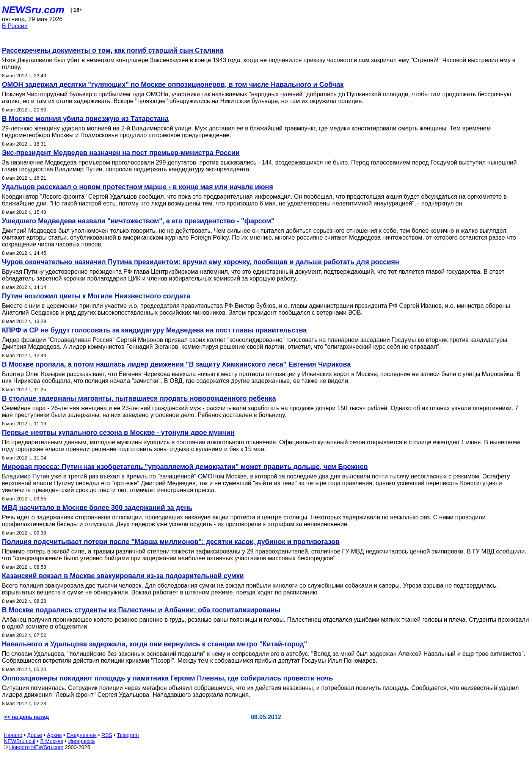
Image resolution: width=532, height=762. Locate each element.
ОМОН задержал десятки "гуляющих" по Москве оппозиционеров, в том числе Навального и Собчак (173, 85)
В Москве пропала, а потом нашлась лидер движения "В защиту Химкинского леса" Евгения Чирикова (176, 364)
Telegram (128, 735)
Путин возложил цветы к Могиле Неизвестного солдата (96, 296)
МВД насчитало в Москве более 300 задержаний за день (97, 508)
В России (15, 26)
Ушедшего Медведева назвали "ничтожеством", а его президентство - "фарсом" (138, 221)
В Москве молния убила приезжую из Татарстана (85, 119)
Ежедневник (82, 735)
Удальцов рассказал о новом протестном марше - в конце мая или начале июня (137, 187)
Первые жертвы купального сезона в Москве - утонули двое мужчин (118, 433)
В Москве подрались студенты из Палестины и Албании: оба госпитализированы (141, 610)
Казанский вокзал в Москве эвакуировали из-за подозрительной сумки (123, 576)
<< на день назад (27, 717)
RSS (107, 735)
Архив (54, 735)
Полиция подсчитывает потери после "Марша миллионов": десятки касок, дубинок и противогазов (171, 542)
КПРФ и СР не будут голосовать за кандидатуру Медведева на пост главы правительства (154, 330)
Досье (35, 735)
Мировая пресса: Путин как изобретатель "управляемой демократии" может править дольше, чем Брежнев (185, 467)
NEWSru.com (33, 10)
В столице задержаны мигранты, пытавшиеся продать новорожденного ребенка (139, 398)
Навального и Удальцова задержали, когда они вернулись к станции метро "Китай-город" (155, 644)
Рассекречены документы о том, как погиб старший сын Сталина (113, 50)
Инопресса (82, 741)
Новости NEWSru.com (36, 747)
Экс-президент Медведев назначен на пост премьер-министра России (121, 153)
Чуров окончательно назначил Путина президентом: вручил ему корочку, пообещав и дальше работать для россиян (201, 262)
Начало (13, 735)
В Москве (52, 741)
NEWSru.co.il (20, 741)
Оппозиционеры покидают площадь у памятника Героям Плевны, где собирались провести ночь (167, 678)
